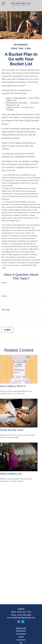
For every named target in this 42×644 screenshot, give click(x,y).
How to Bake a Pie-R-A (13, 386)
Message (6, 310)
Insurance (21, 640)
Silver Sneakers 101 (11, 474)
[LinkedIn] (23, 622)
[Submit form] (7, 330)
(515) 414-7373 (24, 612)
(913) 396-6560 (24, 615)
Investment (21, 634)
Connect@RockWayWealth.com (21, 618)
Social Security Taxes (12, 430)
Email (4, 296)
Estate (21, 637)
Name (4, 283)
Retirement (21, 631)
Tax (21, 643)
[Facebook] (19, 622)
